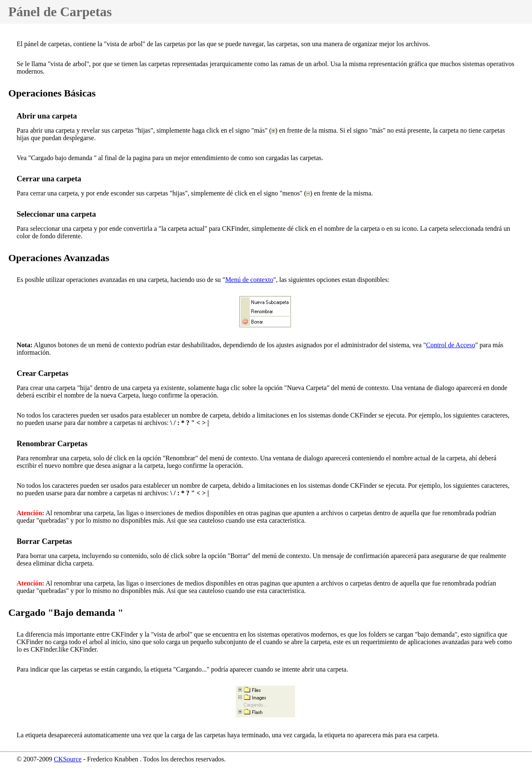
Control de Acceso (451, 345)
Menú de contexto (249, 280)
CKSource (68, 759)
